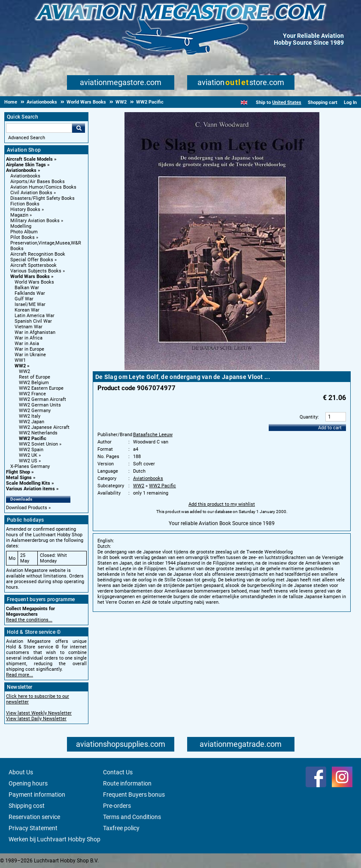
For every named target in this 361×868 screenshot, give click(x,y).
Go (79, 128)
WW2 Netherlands (38, 433)
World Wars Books (30, 277)
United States (287, 102)
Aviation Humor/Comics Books (43, 187)
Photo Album (24, 232)
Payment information (37, 795)
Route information (127, 783)
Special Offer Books (32, 260)
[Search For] (39, 128)
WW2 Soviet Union (38, 444)
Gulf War (24, 299)
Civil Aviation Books (31, 193)
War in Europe (29, 349)
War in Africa (29, 338)
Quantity (309, 417)
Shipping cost (27, 806)
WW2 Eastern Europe (41, 388)
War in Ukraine (30, 355)
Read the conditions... (29, 620)
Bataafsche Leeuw (153, 435)
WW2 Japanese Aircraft (44, 427)
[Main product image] (222, 368)
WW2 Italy (30, 416)
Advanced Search (27, 138)
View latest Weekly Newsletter (39, 713)
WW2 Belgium (34, 383)
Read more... (20, 675)
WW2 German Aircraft (42, 399)
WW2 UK (28, 455)
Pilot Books (23, 237)
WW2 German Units (40, 405)
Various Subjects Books (36, 271)
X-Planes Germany (30, 466)
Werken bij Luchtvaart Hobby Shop (55, 839)
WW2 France (32, 394)
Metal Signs (19, 478)
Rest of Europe (35, 377)
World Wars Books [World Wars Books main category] (34, 282)
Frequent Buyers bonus (134, 795)
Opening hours (28, 783)
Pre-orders (117, 806)
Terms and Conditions (132, 817)
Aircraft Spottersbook (33, 265)
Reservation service (34, 817)
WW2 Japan (32, 422)
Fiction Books (25, 204)
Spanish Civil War (33, 321)
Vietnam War (29, 327)
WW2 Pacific (33, 439)
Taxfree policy (121, 828)
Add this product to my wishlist (222, 504)
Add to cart (330, 428)
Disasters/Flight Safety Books (42, 198)
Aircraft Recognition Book (38, 254)
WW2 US (28, 461)
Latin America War (35, 316)
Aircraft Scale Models (29, 159)
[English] (244, 102)
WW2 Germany (35, 411)
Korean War (27, 310)
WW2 (20, 366)
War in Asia (27, 344)
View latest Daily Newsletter (36, 719)
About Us (21, 772)
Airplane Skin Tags (26, 165)
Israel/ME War (30, 304)
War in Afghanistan (35, 332)
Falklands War (30, 293)
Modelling (21, 226)
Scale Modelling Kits (28, 483)
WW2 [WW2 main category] (24, 371)
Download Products (27, 508)
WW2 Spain (31, 450)
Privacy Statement (33, 828)
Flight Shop (18, 472)
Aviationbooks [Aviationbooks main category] (25, 176)
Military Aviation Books (35, 221)
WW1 (20, 360)
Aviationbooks (21, 170)
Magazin (19, 215)
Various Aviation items (30, 489)
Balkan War (27, 288)
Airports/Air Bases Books (38, 182)
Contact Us (118, 772)
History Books (25, 209)
